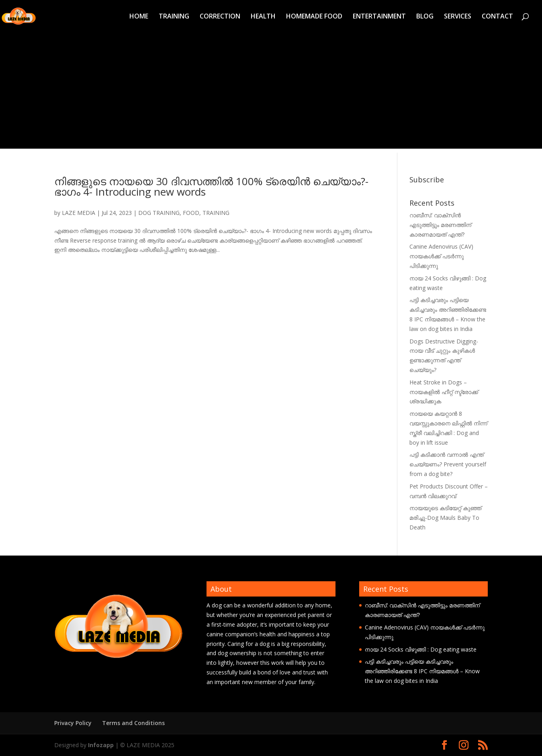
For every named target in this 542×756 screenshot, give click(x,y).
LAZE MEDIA (79, 213)
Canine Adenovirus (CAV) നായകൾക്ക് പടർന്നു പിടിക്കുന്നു (441, 256)
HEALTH (263, 17)
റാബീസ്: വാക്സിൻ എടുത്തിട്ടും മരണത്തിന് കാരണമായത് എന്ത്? (440, 225)
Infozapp (101, 745)
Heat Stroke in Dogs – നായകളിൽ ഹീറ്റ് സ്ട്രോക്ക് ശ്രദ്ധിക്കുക (444, 392)
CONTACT (497, 17)
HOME (139, 17)
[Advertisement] (271, 92)
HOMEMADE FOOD (314, 17)
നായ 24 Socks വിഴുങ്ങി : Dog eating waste (421, 649)
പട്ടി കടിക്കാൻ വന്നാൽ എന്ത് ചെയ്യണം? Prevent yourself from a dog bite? (448, 464)
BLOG (425, 17)
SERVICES (458, 17)
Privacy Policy (73, 723)
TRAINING (174, 17)
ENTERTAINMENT (379, 17)
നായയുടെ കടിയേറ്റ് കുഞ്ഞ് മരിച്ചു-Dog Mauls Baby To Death (445, 518)
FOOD (191, 213)
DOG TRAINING (159, 213)
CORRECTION (220, 17)
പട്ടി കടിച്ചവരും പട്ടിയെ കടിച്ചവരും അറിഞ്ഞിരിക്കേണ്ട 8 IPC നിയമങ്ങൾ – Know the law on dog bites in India (422, 671)
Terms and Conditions (133, 723)
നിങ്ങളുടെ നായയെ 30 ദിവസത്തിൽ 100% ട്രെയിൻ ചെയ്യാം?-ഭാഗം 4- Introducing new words (211, 186)
